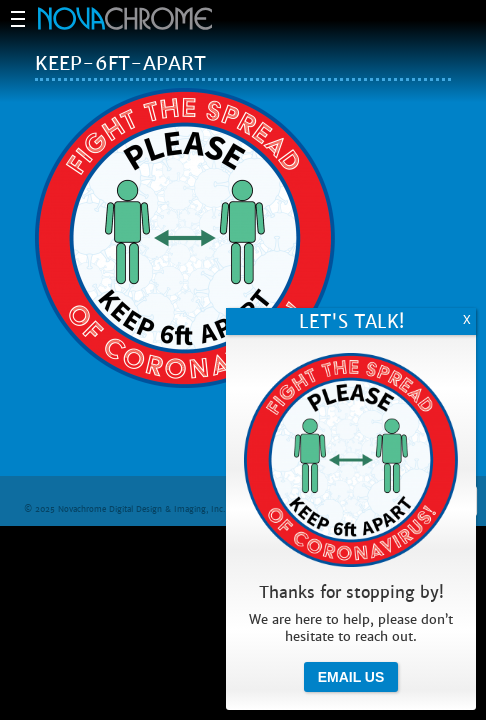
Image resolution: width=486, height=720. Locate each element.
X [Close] (467, 320)
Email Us (351, 677)
